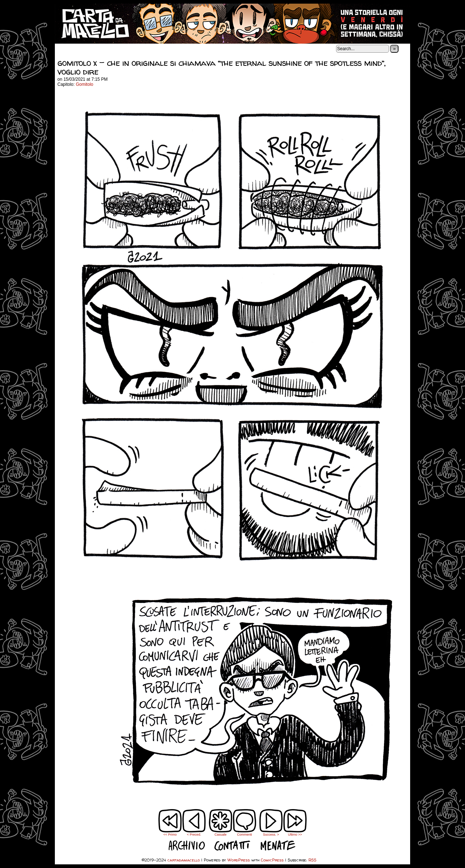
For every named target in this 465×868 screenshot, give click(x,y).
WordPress (239, 860)
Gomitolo (85, 84)
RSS (312, 860)
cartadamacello (232, 24)
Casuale (220, 835)
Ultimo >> (295, 835)
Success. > (271, 835)
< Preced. (194, 835)
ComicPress (272, 860)
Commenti (244, 823)
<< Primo (170, 835)
